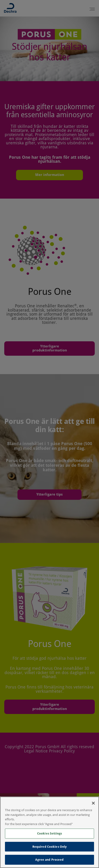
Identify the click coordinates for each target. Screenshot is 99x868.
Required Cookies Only (50, 847)
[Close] (93, 803)
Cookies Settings (49, 833)
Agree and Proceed (49, 860)
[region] (49, 832)
